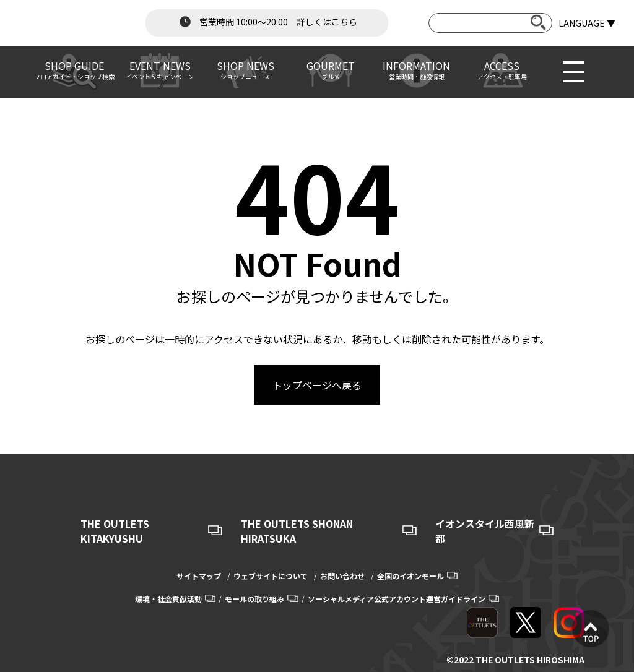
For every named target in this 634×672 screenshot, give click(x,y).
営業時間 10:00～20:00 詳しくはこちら (267, 22)
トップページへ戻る (317, 385)
